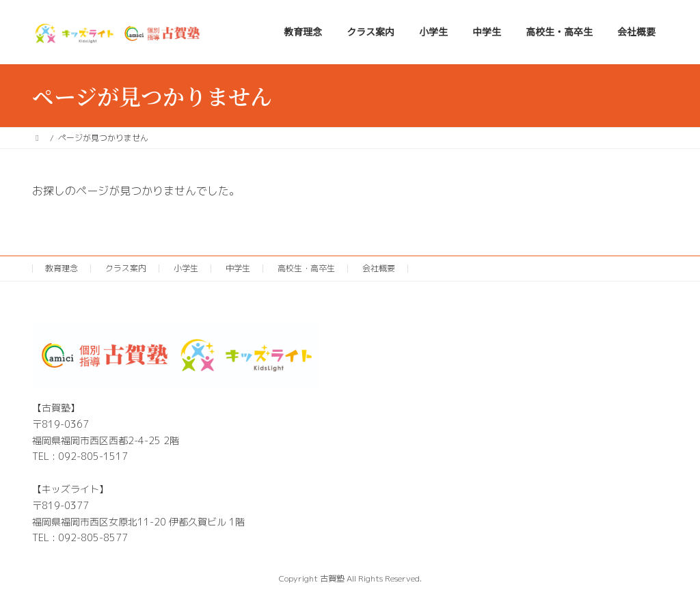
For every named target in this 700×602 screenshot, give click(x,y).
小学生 (186, 268)
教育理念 (62, 268)
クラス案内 (126, 268)
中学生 (238, 268)
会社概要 (379, 268)
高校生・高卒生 (306, 268)
